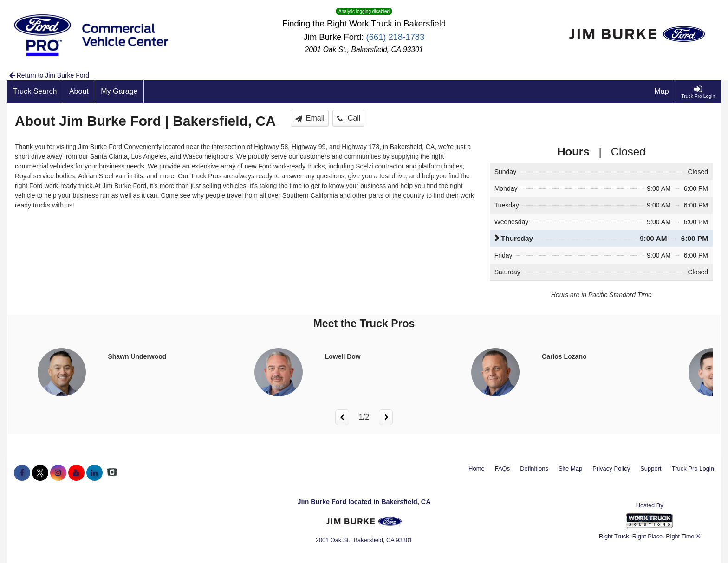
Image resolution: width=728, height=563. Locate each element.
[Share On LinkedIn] (94, 473)
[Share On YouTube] (76, 473)
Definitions (534, 469)
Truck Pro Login (693, 469)
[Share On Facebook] (22, 473)
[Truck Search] (35, 91)
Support (651, 469)
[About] (79, 91)
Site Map (570, 469)
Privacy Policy (611, 469)
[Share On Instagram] (58, 473)
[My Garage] (120, 91)
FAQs (503, 469)
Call (349, 118)
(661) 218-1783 (396, 37)
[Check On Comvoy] (112, 473)
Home (477, 469)
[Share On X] (40, 473)
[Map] (662, 91)
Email (310, 118)
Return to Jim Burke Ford (49, 75)
